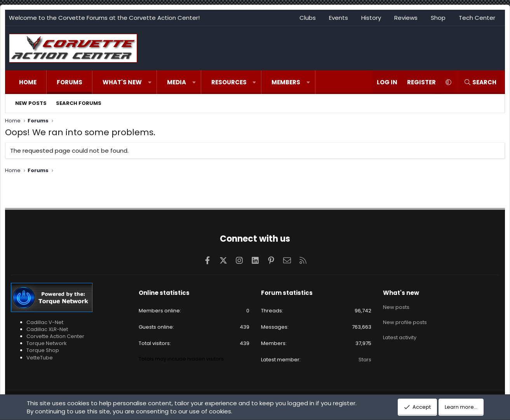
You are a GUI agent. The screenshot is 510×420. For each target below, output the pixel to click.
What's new (122, 82)
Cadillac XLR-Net (47, 329)
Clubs (308, 18)
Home (28, 82)
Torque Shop (43, 350)
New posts (31, 103)
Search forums (79, 103)
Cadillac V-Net (45, 322)
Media (177, 82)
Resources (229, 82)
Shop (438, 18)
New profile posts (405, 320)
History (371, 18)
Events (339, 18)
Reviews (406, 18)
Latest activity (400, 334)
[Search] (480, 82)
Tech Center (477, 18)
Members (286, 82)
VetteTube (40, 358)
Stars (365, 360)
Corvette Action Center (55, 336)
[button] (150, 82)
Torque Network (47, 343)
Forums (70, 82)
